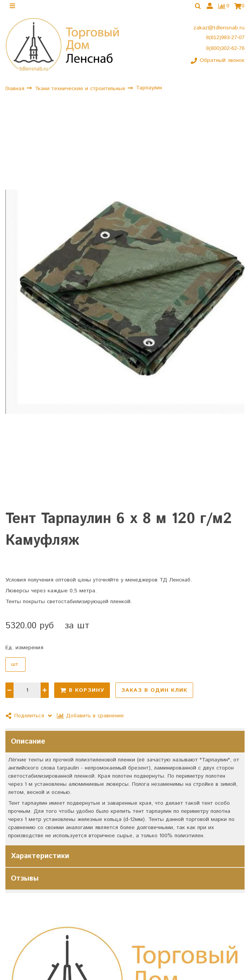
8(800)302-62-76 (225, 50)
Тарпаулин (149, 90)
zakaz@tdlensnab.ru (219, 30)
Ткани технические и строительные (81, 90)
